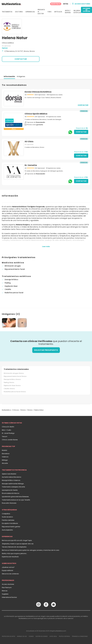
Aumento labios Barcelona (11, 469)
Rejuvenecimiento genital (11, 518)
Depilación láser (11, 278)
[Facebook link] (46, 597)
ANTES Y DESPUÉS (68, 12)
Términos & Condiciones (80, 628)
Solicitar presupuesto (46, 342)
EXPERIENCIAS (30, 12)
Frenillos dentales (8, 512)
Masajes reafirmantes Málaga (13, 475)
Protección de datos (9, 628)
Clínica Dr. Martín (8, 418)
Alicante (5, 455)
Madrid (4, 442)
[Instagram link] (38, 597)
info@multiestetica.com (58, 622)
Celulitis (8, 281)
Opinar (5, 48)
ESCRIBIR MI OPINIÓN (86, 10)
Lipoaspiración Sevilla (10, 482)
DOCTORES (19, 12)
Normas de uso (22, 628)
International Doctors (9, 589)
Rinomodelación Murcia (11, 485)
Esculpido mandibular (10, 515)
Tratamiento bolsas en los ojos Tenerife (16, 491)
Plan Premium (7, 579)
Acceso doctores (8, 576)
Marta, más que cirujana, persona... (15, 545)
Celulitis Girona (9, 380)
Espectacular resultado (10, 548)
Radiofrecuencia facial (14, 284)
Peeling (8, 274)
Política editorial (64, 628)
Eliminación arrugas (13, 257)
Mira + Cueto (6, 422)
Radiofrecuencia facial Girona (15, 383)
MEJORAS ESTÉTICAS (77, 12)
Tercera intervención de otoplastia (14, 538)
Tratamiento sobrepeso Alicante (13, 478)
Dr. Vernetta (31, 157)
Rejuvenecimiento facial (15, 261)
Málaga (5, 452)
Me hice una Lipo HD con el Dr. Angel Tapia (17, 532)
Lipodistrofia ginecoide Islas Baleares (15, 488)
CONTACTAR (21, 59)
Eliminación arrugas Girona (14, 365)
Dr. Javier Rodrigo (8, 425)
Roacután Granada (9, 495)
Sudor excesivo (7, 508)
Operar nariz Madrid (9, 465)
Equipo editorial (7, 562)
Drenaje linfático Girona (12, 371)
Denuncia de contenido (10, 565)
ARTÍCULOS (58, 12)
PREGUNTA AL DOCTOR (41, 12)
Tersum (5, 428)
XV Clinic (29, 133)
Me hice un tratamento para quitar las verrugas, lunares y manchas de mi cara (31, 542)
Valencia (5, 448)
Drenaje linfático (11, 271)
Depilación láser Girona (12, 377)
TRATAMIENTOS (7, 12)
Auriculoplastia (7, 521)
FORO (50, 12)
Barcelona (6, 445)
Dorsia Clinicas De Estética (38, 83)
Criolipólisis (6, 505)
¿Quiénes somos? (8, 559)
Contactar (83, 97)
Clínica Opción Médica (36, 105)
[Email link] (54, 596)
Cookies (31, 628)
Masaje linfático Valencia (11, 472)
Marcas (5, 582)
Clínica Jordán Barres (10, 431)
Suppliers (5, 586)
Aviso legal (53, 628)
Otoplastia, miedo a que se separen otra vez (18, 535)
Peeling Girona (9, 374)
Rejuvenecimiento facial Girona (15, 368)
